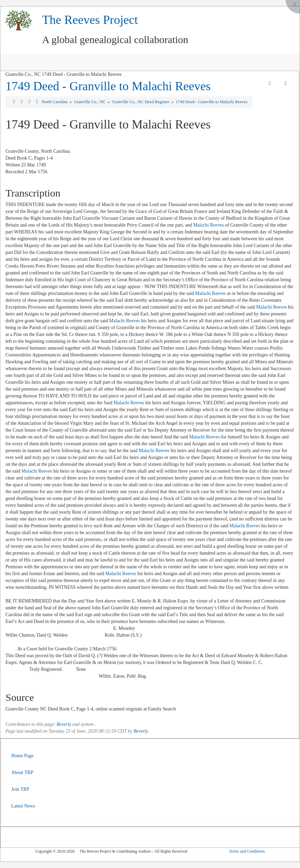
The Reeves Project (90, 20)
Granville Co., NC (90, 102)
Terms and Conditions (247, 851)
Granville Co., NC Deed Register (141, 102)
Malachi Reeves (209, 225)
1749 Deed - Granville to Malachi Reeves (108, 86)
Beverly (64, 724)
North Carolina (55, 102)
